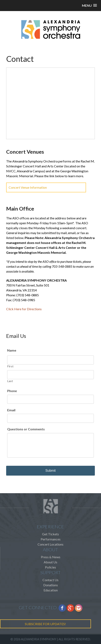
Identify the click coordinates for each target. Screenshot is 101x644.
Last (10, 381)
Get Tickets (50, 534)
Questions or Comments (26, 429)
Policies (50, 567)
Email (11, 410)
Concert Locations (50, 544)
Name (12, 350)
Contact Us (50, 580)
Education (51, 590)
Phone (12, 391)
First (10, 366)
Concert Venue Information (28, 187)
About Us (50, 562)
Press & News (51, 557)
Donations (51, 585)
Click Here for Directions (24, 309)
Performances (51, 539)
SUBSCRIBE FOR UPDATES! (45, 624)
